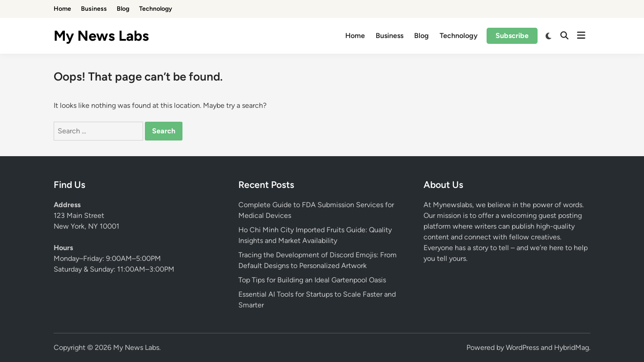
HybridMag (572, 347)
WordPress (522, 347)
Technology (156, 9)
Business (94, 9)
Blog (123, 9)
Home (62, 9)
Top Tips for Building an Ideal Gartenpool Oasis (312, 280)
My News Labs (101, 36)
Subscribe (512, 36)
